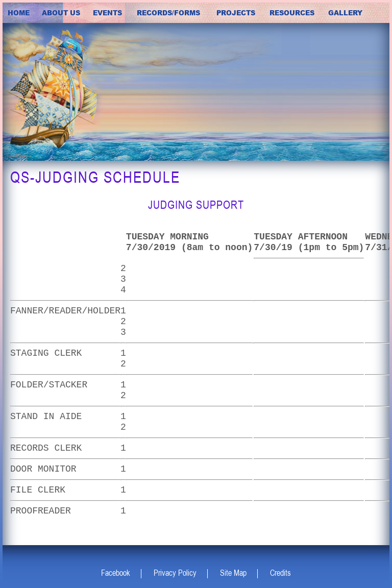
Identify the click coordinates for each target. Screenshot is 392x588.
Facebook (116, 573)
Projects (236, 13)
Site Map (233, 573)
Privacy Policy (175, 573)
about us (61, 13)
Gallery (345, 13)
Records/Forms (168, 13)
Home (19, 13)
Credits (280, 573)
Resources (292, 13)
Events (107, 13)
